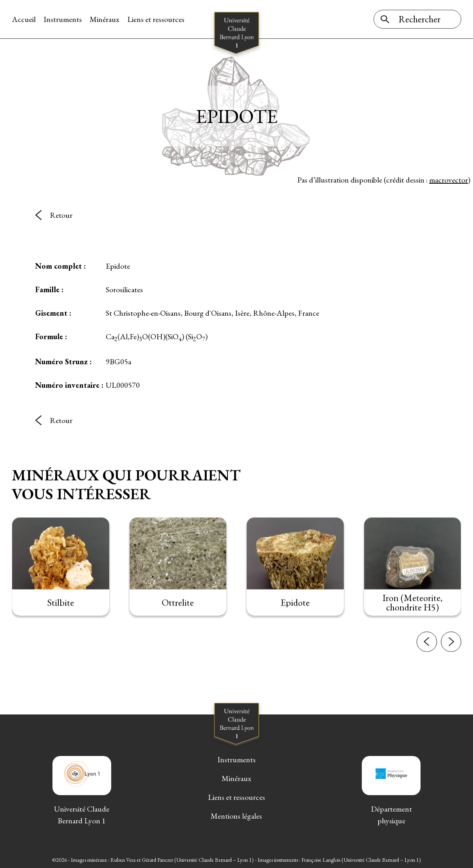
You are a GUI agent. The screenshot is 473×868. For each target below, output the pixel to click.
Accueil (24, 19)
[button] (427, 658)
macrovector (449, 180)
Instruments (63, 19)
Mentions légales (236, 816)
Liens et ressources (156, 19)
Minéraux (105, 19)
